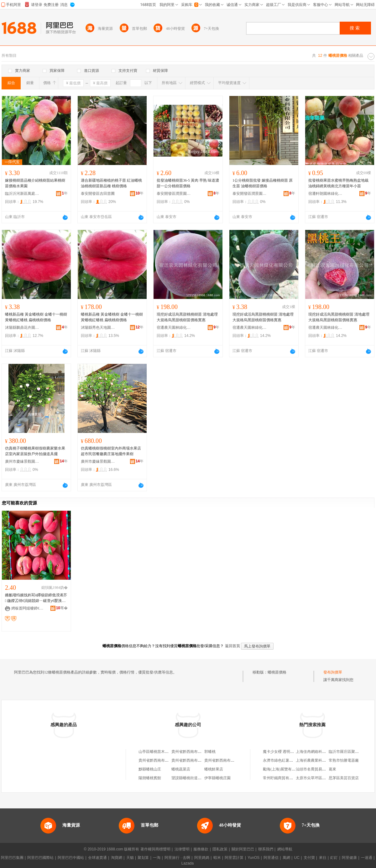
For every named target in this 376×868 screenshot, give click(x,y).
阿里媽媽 (202, 858)
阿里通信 (271, 858)
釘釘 (334, 858)
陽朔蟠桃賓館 (150, 778)
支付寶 (309, 858)
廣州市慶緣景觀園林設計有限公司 (22, 461)
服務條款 (201, 849)
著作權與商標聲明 (155, 849)
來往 (323, 858)
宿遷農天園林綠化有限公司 (174, 327)
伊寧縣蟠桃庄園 (217, 778)
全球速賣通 (97, 858)
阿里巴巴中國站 (71, 858)
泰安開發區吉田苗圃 (98, 194)
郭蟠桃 (210, 752)
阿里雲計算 (234, 858)
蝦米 (217, 858)
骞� (62, 608)
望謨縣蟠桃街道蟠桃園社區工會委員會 (203, 778)
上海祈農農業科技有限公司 (318, 760)
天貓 (130, 858)
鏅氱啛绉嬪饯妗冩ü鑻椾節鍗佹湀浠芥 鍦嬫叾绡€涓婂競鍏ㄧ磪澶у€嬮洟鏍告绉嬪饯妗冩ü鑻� (36, 598)
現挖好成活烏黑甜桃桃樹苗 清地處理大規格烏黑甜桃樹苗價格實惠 (187, 317)
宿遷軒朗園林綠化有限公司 (326, 194)
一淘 (157, 858)
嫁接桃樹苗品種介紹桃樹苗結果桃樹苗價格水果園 (35, 183)
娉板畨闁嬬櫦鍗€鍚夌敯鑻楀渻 (29, 608)
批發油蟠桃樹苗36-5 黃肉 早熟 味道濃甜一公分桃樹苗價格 (188, 183)
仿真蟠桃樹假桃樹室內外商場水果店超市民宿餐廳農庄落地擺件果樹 (111, 451)
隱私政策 (220, 849)
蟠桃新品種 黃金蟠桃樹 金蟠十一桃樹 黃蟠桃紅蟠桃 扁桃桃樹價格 (36, 317)
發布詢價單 (333, 672)
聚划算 (143, 858)
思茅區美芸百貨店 (344, 778)
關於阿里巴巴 (243, 849)
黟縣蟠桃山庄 (150, 769)
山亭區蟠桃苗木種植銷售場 (161, 752)
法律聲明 (182, 849)
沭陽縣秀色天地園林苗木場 (98, 327)
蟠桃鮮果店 (214, 769)
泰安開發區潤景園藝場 (174, 194)
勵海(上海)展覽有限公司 (283, 769)
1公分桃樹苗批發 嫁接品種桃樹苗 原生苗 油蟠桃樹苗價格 (263, 183)
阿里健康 (349, 858)
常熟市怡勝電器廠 (344, 760)
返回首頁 (232, 646)
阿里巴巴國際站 (40, 858)
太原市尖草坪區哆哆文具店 (318, 778)
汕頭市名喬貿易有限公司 (316, 769)
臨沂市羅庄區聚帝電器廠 (349, 752)
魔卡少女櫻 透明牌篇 (280, 752)
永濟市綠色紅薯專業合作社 (285, 760)
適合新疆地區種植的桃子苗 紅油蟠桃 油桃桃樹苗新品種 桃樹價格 (111, 183)
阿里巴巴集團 (12, 858)
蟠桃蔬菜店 (181, 769)
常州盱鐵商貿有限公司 (282, 778)
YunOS (253, 858)
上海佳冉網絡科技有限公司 (318, 752)
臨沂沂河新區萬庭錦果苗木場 (22, 194)
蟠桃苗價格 (277, 672)
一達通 (367, 858)
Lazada (188, 863)
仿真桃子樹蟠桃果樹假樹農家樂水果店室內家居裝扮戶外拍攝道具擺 (35, 451)
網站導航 (285, 849)
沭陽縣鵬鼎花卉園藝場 (22, 327)
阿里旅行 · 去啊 (177, 858)
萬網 (286, 858)
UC (297, 858)
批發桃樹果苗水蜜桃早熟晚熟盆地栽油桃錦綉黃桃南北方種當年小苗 (338, 183)
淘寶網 (117, 858)
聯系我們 (266, 849)
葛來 (332, 769)
